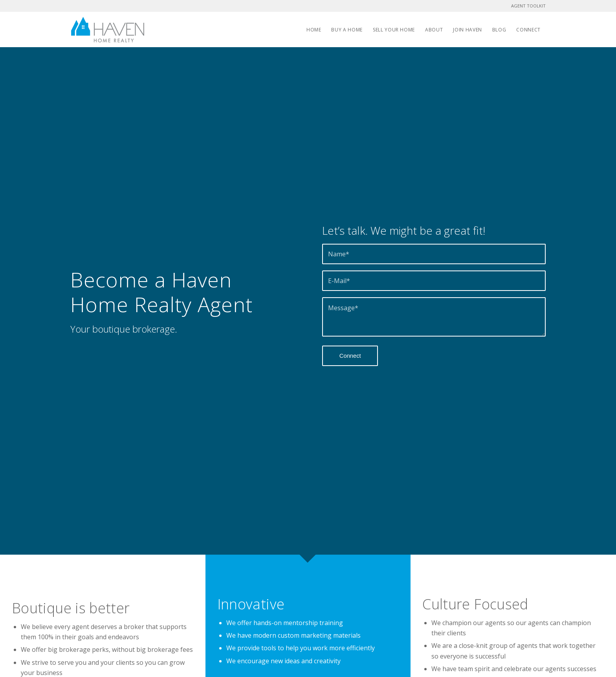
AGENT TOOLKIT (528, 6)
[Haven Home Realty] (108, 29)
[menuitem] (314, 29)
